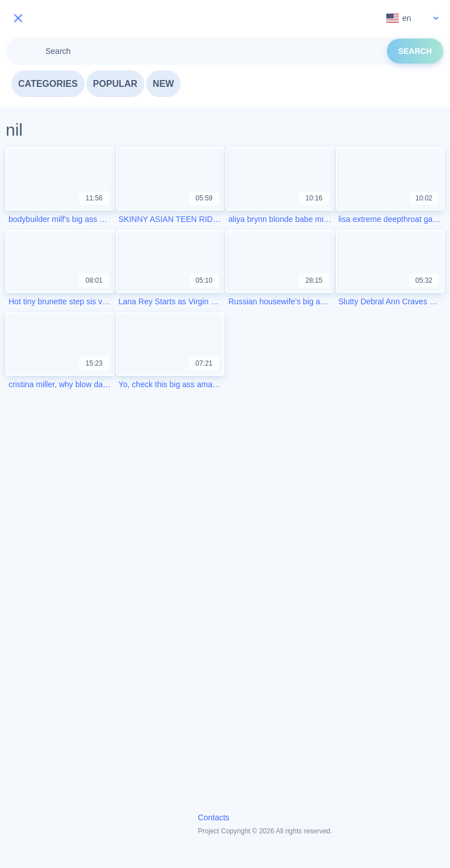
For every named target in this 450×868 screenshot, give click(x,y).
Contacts (213, 817)
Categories (48, 84)
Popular (115, 84)
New (163, 84)
